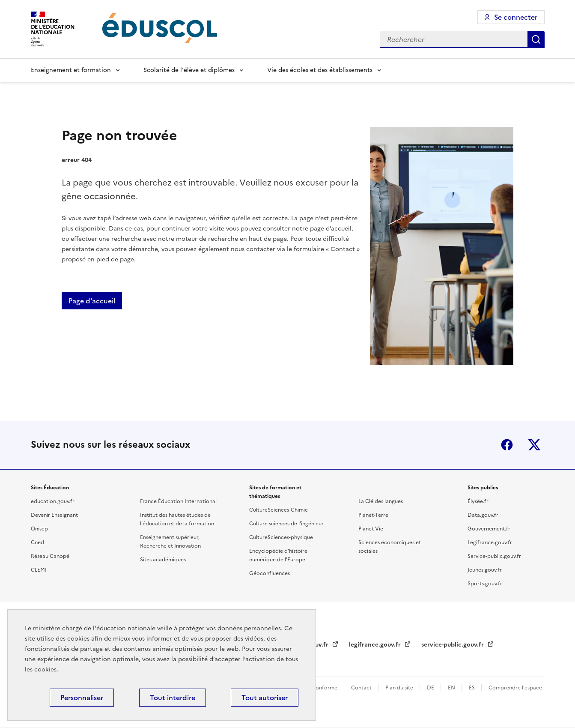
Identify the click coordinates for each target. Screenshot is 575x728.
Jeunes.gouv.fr (485, 570)
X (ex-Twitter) (534, 445)
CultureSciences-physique (281, 537)
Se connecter (516, 17)
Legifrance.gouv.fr (490, 542)
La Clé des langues (381, 501)
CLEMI (39, 570)
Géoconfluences (270, 573)
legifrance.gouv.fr (376, 645)
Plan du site (400, 688)
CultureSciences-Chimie (279, 510)
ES (472, 688)
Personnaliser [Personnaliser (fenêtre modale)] (82, 698)
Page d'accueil (92, 301)
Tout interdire (173, 698)
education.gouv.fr (53, 501)
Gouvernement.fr (489, 529)
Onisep (39, 529)
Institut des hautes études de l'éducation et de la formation (177, 519)
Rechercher (536, 39)
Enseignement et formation (71, 70)
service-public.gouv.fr (453, 645)
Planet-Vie (371, 529)
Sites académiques (163, 560)
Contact (362, 688)
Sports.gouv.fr (485, 584)
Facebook (507, 445)
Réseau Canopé (50, 556)
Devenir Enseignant (54, 515)
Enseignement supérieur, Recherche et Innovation (170, 542)
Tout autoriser (265, 698)
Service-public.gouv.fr (494, 556)
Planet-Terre (373, 515)
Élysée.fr (478, 501)
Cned (37, 542)
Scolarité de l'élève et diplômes (189, 70)
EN (452, 688)
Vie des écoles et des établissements (320, 70)
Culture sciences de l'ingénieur (286, 524)
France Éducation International (178, 501)
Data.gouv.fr (483, 515)
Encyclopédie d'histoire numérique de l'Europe (278, 555)
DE (431, 688)
